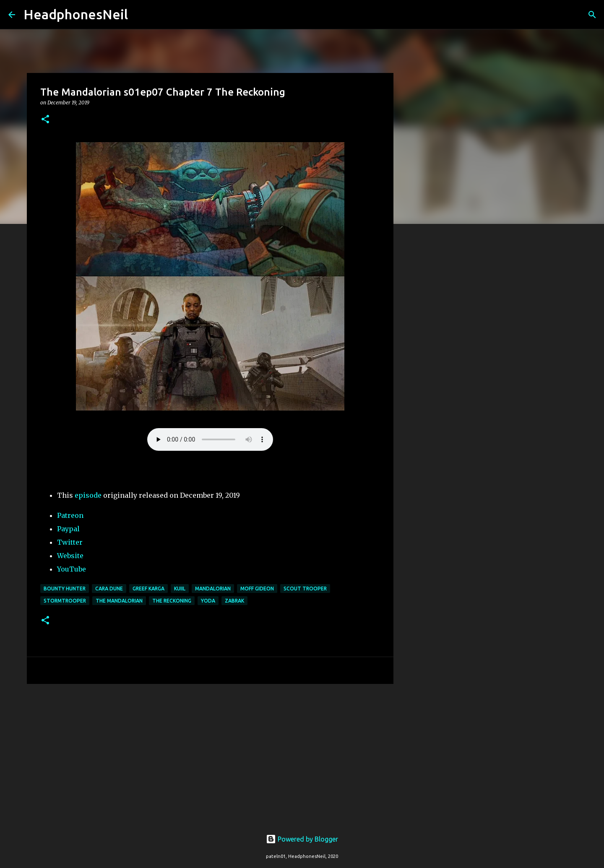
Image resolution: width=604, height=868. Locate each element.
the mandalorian (119, 601)
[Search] (140, 15)
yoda (208, 601)
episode (88, 495)
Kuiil (180, 589)
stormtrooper (65, 601)
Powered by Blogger (302, 839)
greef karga (148, 589)
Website (70, 556)
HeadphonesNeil (76, 14)
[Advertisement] (210, 755)
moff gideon (257, 589)
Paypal (68, 529)
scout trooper (305, 589)
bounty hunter (65, 589)
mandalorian (213, 589)
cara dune (109, 589)
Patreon (70, 515)
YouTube (72, 569)
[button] (45, 120)
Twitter (70, 542)
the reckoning (172, 601)
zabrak (234, 601)
